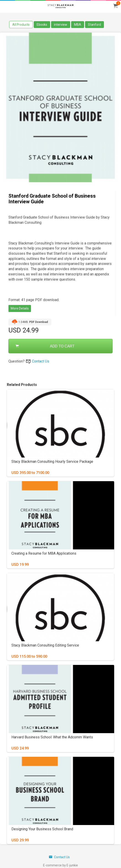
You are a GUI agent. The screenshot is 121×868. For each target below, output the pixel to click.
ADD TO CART (45, 346)
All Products (21, 25)
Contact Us (41, 361)
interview (61, 25)
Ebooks (42, 25)
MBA (78, 25)
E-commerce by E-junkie (60, 865)
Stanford (94, 25)
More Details (20, 308)
